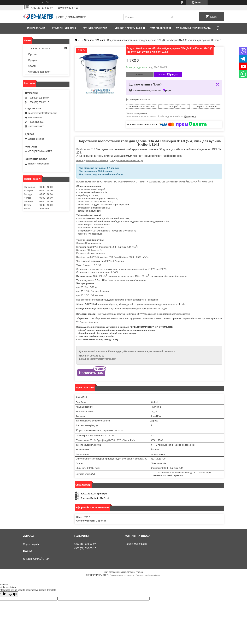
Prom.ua (140, 572)
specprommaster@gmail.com (102, 359)
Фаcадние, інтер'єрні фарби (194, 28)
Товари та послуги (39, 48)
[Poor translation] (13, 594)
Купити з (168, 75)
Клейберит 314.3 (87, 149)
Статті (32, 66)
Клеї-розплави (36, 28)
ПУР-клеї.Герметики (95, 28)
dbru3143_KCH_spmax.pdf (94, 494)
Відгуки (33, 60)
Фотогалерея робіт (39, 72)
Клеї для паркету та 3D (128, 28)
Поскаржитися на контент (122, 575)
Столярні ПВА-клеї (94, 40)
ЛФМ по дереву (159, 28)
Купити (140, 75)
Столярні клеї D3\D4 (64, 28)
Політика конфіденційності (148, 575)
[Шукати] (172, 17)
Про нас (33, 54)
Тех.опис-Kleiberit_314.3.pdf (95, 498)
